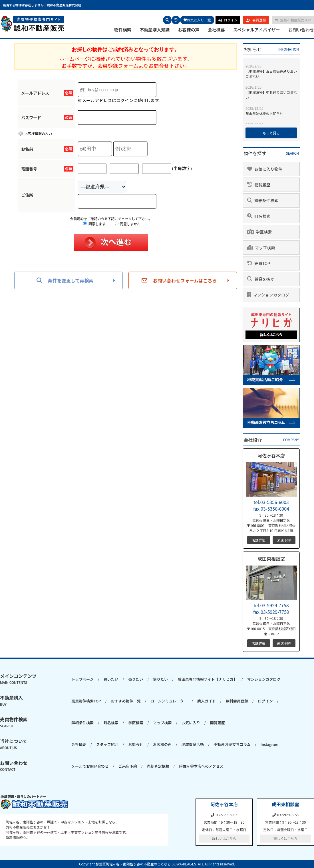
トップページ (82, 679)
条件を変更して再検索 (65, 280)
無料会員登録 (237, 701)
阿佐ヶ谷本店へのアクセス (201, 766)
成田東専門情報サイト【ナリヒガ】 (208, 679)
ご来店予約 (128, 766)
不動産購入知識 (155, 30)
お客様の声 (189, 30)
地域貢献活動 (193, 744)
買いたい (111, 679)
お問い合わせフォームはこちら (179, 280)
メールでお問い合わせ (90, 766)
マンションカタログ (264, 679)
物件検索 (123, 30)
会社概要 (216, 30)
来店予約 (284, 540)
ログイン (265, 701)
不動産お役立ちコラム (232, 744)
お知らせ (136, 744)
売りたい (136, 679)
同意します (94, 224)
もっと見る (271, 133)
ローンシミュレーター (169, 701)
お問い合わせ (301, 30)
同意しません (128, 224)
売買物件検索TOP (86, 701)
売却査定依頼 (158, 766)
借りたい (160, 679)
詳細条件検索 (82, 723)
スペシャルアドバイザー (257, 30)
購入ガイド (207, 701)
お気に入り (191, 723)
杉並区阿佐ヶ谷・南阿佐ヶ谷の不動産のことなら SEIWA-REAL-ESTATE (150, 864)
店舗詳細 (258, 540)
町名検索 (111, 723)
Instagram (269, 744)
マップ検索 (162, 723)
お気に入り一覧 (197, 20)
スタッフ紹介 (107, 744)
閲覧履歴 (218, 723)
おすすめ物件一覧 (126, 701)
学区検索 (136, 723)
